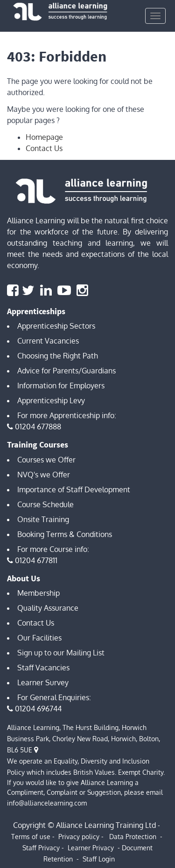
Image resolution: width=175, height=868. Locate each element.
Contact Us (44, 148)
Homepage (44, 137)
